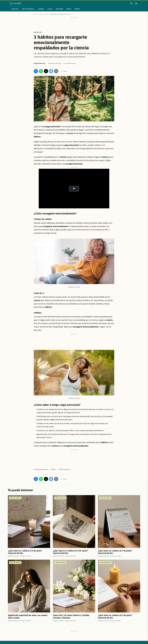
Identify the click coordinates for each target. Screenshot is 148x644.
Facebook (73, 442)
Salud (50, 9)
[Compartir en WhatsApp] (41, 71)
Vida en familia (28, 9)
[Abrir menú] (136, 3)
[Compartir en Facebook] (36, 71)
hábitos (53, 469)
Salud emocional (64, 469)
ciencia (70, 133)
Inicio (35, 14)
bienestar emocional (41, 469)
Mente (77, 9)
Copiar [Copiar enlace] (64, 71)
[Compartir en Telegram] (51, 71)
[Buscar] (131, 3)
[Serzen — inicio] (15, 3)
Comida (41, 9)
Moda (69, 9)
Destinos (60, 9)
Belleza (15, 9)
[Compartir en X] (46, 71)
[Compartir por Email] (56, 71)
